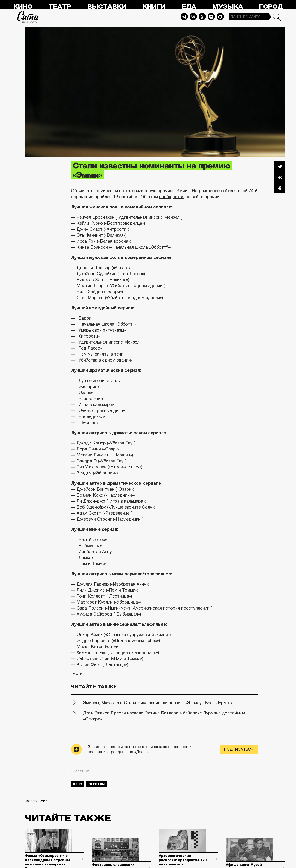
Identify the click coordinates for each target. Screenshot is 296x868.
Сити (28, 17)
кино (78, 784)
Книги (154, 7)
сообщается (172, 197)
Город (271, 7)
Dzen (211, 17)
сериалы (97, 784)
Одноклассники (280, 188)
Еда (189, 7)
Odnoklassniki (202, 17)
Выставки (107, 7)
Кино (23, 7)
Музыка (228, 7)
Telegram (184, 17)
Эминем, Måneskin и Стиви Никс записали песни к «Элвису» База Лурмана (158, 703)
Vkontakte (193, 17)
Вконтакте (280, 177)
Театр (60, 7)
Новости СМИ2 (36, 801)
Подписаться (239, 749)
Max (220, 17)
